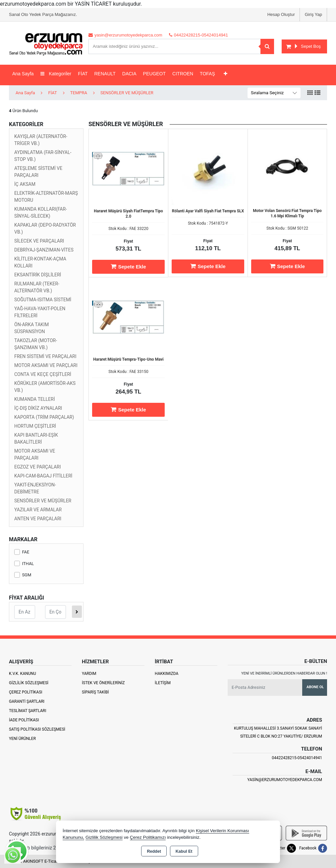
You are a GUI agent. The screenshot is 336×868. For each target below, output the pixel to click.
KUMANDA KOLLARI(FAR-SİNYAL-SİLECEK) (41, 213)
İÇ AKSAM (25, 184)
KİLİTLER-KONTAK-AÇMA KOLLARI (40, 262)
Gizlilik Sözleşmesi (29, 683)
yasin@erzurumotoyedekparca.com (285, 780)
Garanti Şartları (27, 701)
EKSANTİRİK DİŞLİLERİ (38, 275)
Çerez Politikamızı (148, 837)
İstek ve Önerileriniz (103, 683)
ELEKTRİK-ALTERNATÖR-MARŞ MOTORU (46, 197)
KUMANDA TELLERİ (35, 399)
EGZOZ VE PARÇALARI (38, 467)
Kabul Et (184, 851)
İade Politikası (24, 720)
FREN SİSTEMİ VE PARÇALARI (45, 356)
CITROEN (183, 74)
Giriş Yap (313, 14)
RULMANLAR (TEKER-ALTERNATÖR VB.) (37, 287)
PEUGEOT (154, 74)
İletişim (163, 683)
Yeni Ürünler (22, 739)
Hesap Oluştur (281, 14)
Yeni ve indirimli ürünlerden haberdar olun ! (284, 673)
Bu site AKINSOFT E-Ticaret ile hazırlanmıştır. (52, 861)
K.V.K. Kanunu (23, 674)
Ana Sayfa (23, 74)
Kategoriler (56, 74)
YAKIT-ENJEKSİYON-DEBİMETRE (35, 488)
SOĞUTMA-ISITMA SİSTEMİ (43, 300)
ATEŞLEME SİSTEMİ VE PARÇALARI (38, 172)
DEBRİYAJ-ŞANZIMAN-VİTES (44, 250)
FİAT (83, 74)
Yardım (89, 674)
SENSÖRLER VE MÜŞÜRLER (43, 501)
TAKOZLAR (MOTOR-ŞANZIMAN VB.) (36, 344)
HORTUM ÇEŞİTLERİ (35, 426)
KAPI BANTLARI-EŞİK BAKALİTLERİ (36, 438)
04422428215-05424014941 (297, 758)
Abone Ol (315, 687)
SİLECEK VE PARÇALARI (39, 241)
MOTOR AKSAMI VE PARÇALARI (35, 454)
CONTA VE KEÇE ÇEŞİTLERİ (43, 374)
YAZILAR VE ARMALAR (38, 510)
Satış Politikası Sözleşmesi (37, 729)
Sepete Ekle (128, 266)
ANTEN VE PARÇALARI (38, 519)
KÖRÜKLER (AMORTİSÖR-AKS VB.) (45, 387)
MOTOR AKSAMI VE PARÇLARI (46, 365)
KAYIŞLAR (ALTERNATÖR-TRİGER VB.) (41, 140)
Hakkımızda (167, 674)
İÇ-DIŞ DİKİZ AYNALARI (38, 408)
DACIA (129, 74)
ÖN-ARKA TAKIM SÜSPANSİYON (31, 328)
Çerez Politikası (26, 692)
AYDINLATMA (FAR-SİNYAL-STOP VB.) (43, 156)
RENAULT (105, 74)
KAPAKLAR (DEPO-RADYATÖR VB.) (45, 228)
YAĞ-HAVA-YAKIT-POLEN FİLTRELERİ (40, 312)
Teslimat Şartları (28, 711)
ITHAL (24, 564)
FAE (22, 552)
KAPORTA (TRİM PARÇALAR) (44, 417)
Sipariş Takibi (95, 692)
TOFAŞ (207, 74)
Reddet (154, 851)
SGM (23, 575)
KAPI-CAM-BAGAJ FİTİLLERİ (43, 476)
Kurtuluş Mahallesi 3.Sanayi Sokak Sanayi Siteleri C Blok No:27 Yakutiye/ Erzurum (278, 732)
